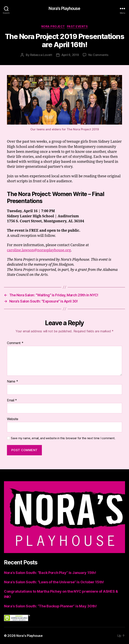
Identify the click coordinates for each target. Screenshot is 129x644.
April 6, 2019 (70, 55)
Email (12, 400)
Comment (15, 343)
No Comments (98, 55)
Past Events (77, 26)
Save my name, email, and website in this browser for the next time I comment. (63, 438)
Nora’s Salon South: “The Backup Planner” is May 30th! (50, 606)
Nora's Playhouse (64, 8)
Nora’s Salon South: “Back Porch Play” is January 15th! (50, 573)
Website (13, 419)
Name (12, 382)
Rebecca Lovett (41, 55)
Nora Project (53, 26)
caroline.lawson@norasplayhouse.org (39, 250)
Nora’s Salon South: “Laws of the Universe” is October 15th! (54, 582)
